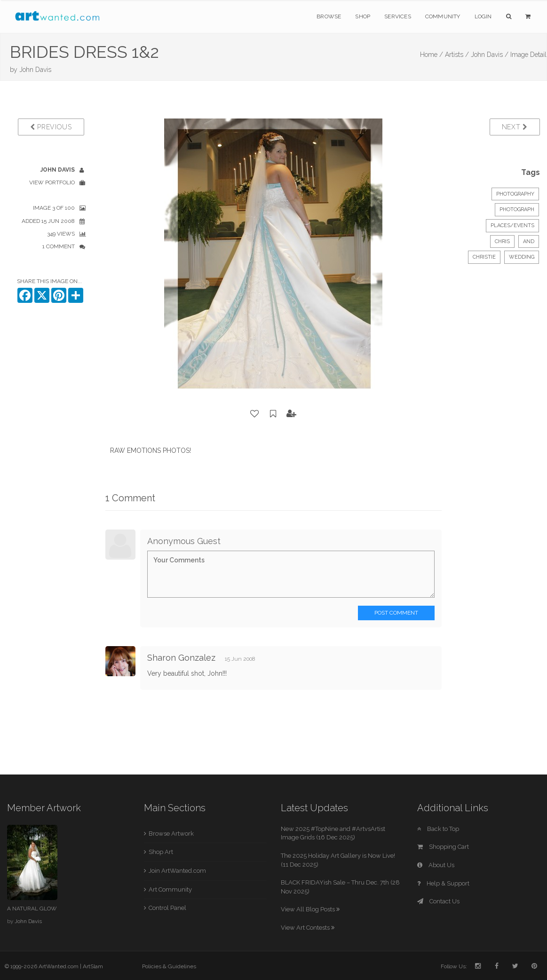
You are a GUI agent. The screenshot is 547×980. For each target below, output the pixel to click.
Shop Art (161, 852)
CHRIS (502, 241)
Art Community (170, 889)
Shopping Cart (443, 847)
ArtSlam (93, 966)
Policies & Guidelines (169, 966)
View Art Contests (308, 928)
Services (398, 16)
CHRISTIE (484, 257)
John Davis (35, 70)
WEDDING (522, 257)
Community (443, 16)
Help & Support (443, 883)
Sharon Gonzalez (181, 658)
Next (515, 127)
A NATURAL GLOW (32, 909)
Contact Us (438, 901)
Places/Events (512, 225)
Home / (432, 55)
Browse (329, 16)
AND (529, 241)
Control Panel (167, 908)
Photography (515, 194)
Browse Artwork (171, 834)
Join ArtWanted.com (177, 871)
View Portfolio (52, 182)
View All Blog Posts (310, 909)
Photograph (517, 209)
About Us (436, 865)
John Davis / (490, 55)
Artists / (457, 55)
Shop (363, 16)
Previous (51, 127)
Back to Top (438, 829)
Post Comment (396, 613)
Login (483, 16)
